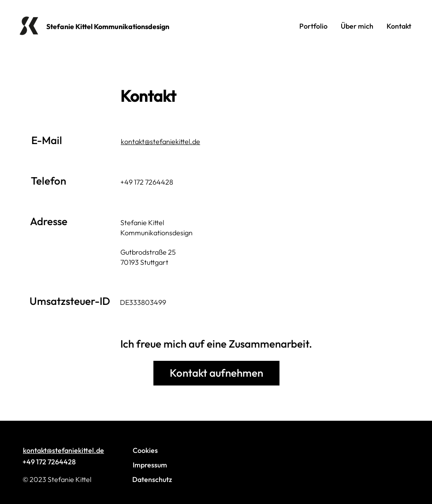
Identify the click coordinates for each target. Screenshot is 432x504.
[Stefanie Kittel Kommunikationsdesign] (112, 26)
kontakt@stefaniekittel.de (160, 141)
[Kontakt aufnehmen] (216, 373)
